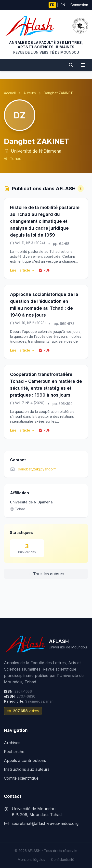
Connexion (79, 5)
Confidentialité (63, 860)
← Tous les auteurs (46, 574)
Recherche (14, 752)
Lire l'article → (22, 270)
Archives (12, 743)
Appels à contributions (25, 760)
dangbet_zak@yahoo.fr (37, 469)
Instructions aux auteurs (27, 769)
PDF (44, 270)
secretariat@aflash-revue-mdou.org (45, 823)
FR (52, 5)
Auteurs (30, 93)
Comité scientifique (21, 778)
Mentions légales (31, 860)
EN (63, 5)
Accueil (10, 93)
